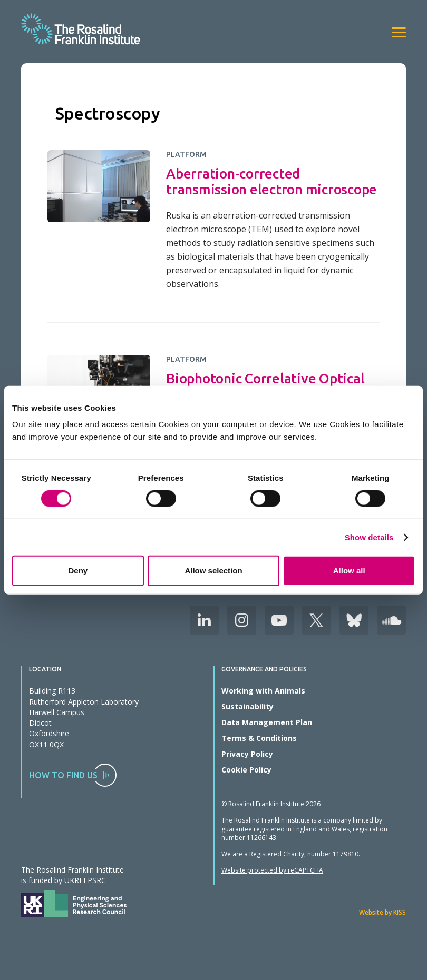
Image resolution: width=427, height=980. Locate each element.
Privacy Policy (247, 754)
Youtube (279, 620)
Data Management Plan (267, 722)
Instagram (242, 620)
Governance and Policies (264, 669)
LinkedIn (204, 620)
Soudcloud (391, 620)
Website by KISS (382, 912)
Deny (78, 571)
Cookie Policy (246, 770)
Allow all (349, 571)
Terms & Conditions (259, 738)
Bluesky (354, 620)
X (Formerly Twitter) (317, 620)
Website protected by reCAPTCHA (272, 870)
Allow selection (213, 571)
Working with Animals (263, 691)
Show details (369, 537)
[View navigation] (399, 32)
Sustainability (248, 706)
